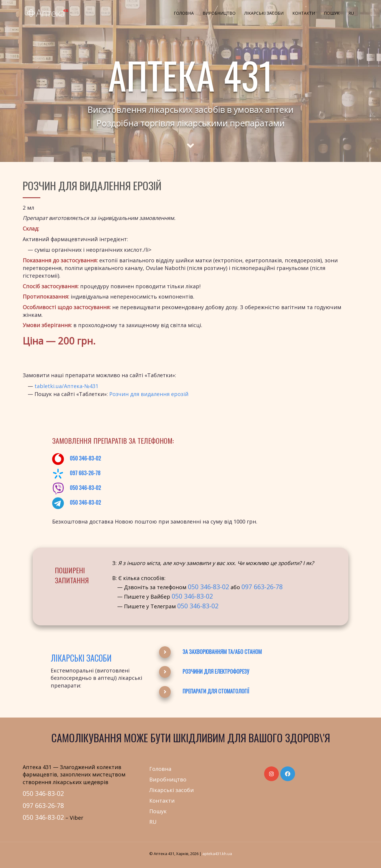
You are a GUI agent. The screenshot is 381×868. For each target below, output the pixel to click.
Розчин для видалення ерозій (149, 394)
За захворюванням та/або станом (222, 652)
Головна (184, 13)
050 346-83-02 (85, 458)
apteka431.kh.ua (217, 854)
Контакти (304, 13)
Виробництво (219, 13)
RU (351, 13)
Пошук (332, 13)
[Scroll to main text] (190, 140)
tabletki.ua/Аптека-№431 (66, 386)
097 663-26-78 (85, 473)
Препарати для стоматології (216, 691)
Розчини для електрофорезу (216, 671)
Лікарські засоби (264, 13)
